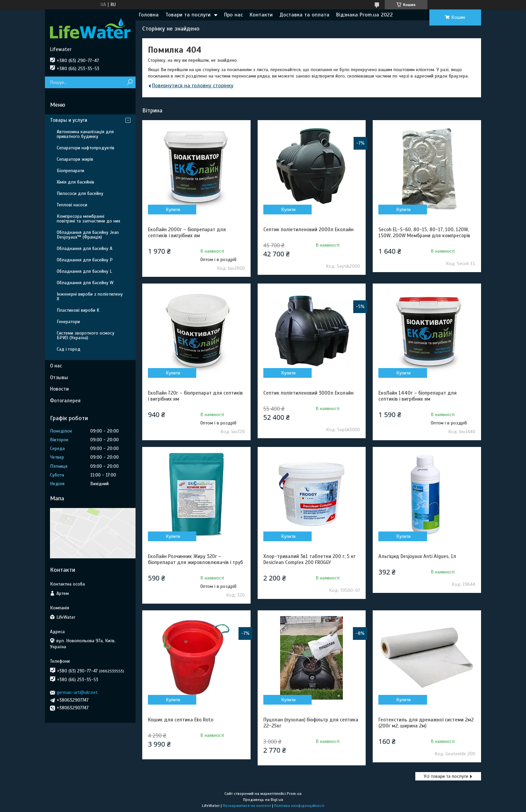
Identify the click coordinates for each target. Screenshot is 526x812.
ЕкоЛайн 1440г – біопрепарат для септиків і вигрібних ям (417, 396)
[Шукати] (130, 82)
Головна (149, 15)
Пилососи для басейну (80, 193)
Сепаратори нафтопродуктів (86, 148)
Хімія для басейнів (75, 182)
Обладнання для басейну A (85, 248)
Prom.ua (294, 794)
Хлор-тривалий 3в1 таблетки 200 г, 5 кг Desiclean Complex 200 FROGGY (309, 559)
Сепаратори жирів (75, 159)
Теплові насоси (72, 205)
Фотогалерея (65, 401)
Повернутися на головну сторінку (193, 86)
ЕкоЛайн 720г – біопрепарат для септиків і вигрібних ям (195, 396)
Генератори (68, 322)
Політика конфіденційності (299, 806)
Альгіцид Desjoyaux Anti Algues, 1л (417, 556)
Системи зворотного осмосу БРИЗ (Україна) (86, 335)
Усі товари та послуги (446, 776)
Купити (173, 210)
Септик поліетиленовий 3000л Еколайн (308, 393)
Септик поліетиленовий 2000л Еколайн (308, 230)
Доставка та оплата (304, 15)
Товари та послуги (188, 15)
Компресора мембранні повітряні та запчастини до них (88, 219)
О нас (56, 366)
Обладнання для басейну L (84, 271)
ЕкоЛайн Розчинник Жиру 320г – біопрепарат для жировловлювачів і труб (195, 559)
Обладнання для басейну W (85, 283)
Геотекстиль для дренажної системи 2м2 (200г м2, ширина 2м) (426, 723)
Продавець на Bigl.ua (263, 800)
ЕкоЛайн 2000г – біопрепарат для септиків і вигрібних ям (187, 233)
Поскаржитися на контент (247, 806)
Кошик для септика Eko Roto (181, 720)
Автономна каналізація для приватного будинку (85, 134)
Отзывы (59, 377)
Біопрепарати (70, 171)
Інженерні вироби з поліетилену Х (90, 296)
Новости (59, 389)
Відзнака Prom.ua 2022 (364, 15)
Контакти (261, 15)
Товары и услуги (69, 120)
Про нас (233, 15)
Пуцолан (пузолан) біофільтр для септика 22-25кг (311, 723)
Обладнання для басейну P (85, 260)
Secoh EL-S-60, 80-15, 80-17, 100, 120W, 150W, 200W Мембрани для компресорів (424, 233)
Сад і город (69, 349)
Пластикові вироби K (78, 310)
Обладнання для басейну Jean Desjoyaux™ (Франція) (88, 235)
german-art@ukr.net (77, 692)
